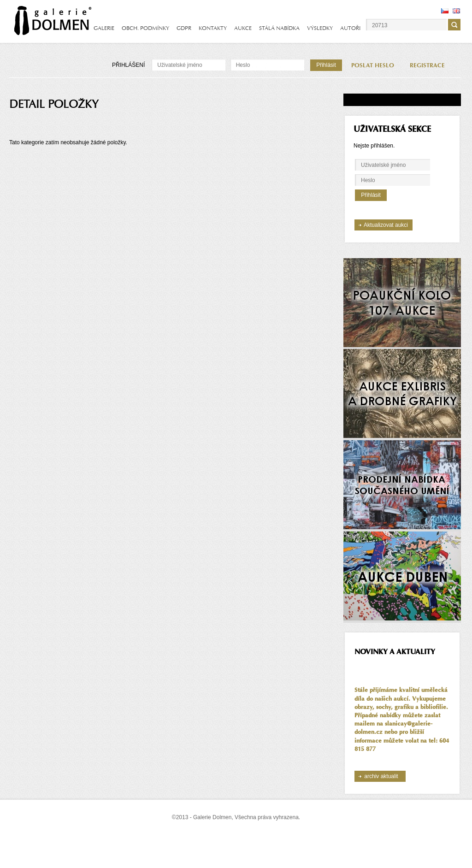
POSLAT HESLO (373, 65)
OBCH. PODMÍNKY (145, 28)
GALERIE (104, 28)
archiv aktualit (381, 776)
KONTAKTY (213, 28)
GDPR (184, 28)
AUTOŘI (350, 28)
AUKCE (243, 28)
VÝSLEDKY (320, 28)
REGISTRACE (427, 65)
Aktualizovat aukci (386, 225)
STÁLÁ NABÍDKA (279, 28)
